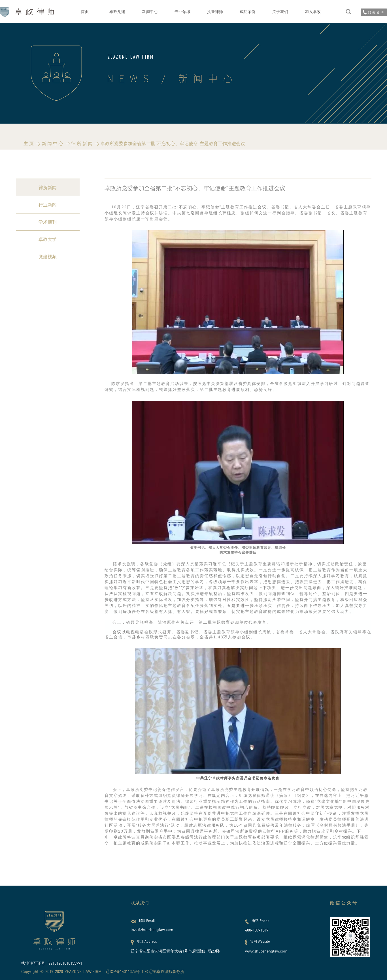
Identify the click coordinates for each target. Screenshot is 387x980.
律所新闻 (82, 143)
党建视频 (48, 257)
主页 (29, 143)
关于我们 (280, 11)
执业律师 (215, 11)
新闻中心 (150, 11)
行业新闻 (48, 205)
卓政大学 (48, 239)
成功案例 (248, 11)
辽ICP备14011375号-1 (125, 971)
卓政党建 (117, 11)
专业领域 (182, 11)
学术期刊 (48, 222)
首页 (85, 11)
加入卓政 (313, 11)
